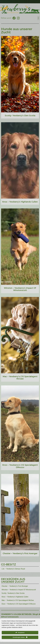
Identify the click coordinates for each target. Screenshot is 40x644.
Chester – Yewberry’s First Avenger (20, 553)
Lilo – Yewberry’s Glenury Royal (13, 569)
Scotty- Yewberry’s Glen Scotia (20, 116)
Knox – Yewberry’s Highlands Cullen (20, 202)
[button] (38, 18)
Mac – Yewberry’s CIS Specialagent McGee (20, 378)
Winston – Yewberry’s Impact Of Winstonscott (20, 289)
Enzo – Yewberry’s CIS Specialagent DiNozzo (20, 466)
